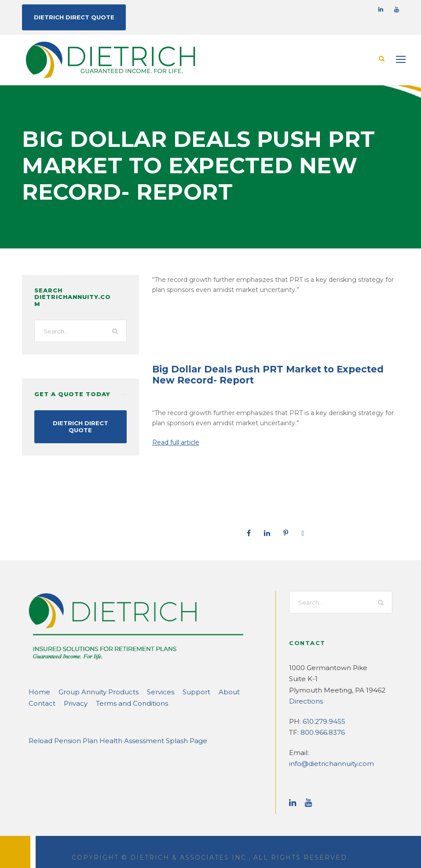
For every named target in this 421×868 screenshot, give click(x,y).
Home (37, 691)
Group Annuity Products (89, 691)
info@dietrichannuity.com (346, 752)
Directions (304, 701)
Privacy (39, 703)
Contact (235, 691)
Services (146, 691)
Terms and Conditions (90, 703)
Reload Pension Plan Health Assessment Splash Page (108, 740)
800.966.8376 (321, 732)
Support (178, 691)
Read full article (174, 442)
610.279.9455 (322, 721)
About (206, 691)
